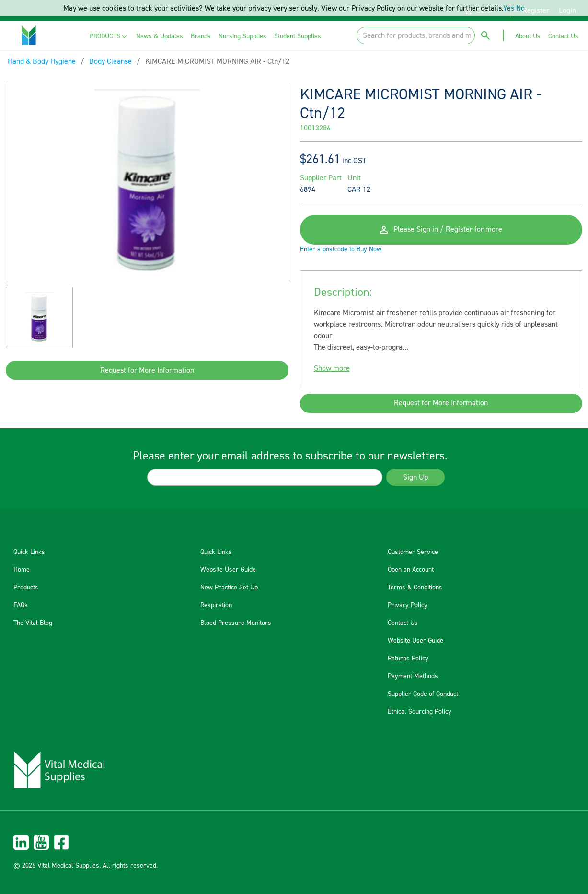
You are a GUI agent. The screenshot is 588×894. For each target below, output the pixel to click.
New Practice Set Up (229, 588)
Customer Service (413, 552)
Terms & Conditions (415, 588)
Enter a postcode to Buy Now (341, 250)
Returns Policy (408, 659)
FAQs (21, 605)
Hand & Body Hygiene (42, 61)
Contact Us (403, 623)
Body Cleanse (110, 61)
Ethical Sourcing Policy (420, 712)
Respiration (216, 605)
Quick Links (29, 552)
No (520, 8)
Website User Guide (228, 570)
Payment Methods (413, 676)
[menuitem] (109, 37)
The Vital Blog (33, 623)
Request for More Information (147, 370)
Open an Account (411, 570)
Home (22, 570)
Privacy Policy (408, 605)
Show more (332, 369)
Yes (509, 8)
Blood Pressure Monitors (236, 623)
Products (26, 588)
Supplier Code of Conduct (423, 694)
